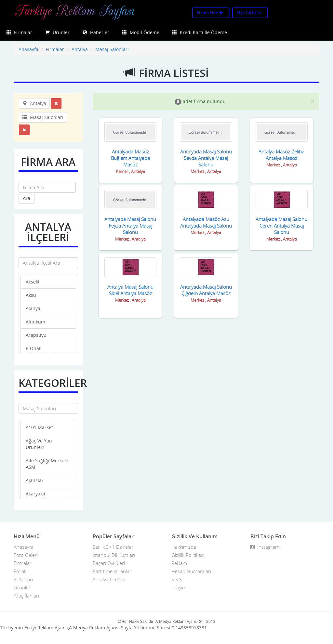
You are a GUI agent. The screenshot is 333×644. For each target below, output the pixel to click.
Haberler (96, 32)
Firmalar (19, 32)
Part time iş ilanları (113, 571)
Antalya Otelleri (109, 579)
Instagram (265, 547)
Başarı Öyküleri (109, 563)
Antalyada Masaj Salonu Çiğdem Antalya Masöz (206, 290)
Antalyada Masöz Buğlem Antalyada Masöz (130, 158)
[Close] (313, 101)
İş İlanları (23, 579)
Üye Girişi (249, 13)
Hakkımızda (184, 547)
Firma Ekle (210, 13)
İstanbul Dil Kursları (114, 555)
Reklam (179, 563)
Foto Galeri (26, 555)
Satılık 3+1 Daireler (113, 547)
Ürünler (57, 32)
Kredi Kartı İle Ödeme (200, 32)
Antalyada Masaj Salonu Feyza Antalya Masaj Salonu (130, 226)
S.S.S (177, 579)
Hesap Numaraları (191, 571)
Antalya (80, 49)
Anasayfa (28, 49)
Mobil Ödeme (141, 32)
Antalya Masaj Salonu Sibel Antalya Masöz (130, 290)
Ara (27, 198)
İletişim (179, 587)
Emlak (20, 571)
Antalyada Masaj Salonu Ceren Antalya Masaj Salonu (281, 226)
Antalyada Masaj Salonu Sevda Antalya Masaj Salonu (206, 158)
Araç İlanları (26, 596)
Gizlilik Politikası (188, 555)
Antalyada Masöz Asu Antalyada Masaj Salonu (206, 222)
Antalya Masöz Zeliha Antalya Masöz (281, 155)
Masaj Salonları (112, 49)
